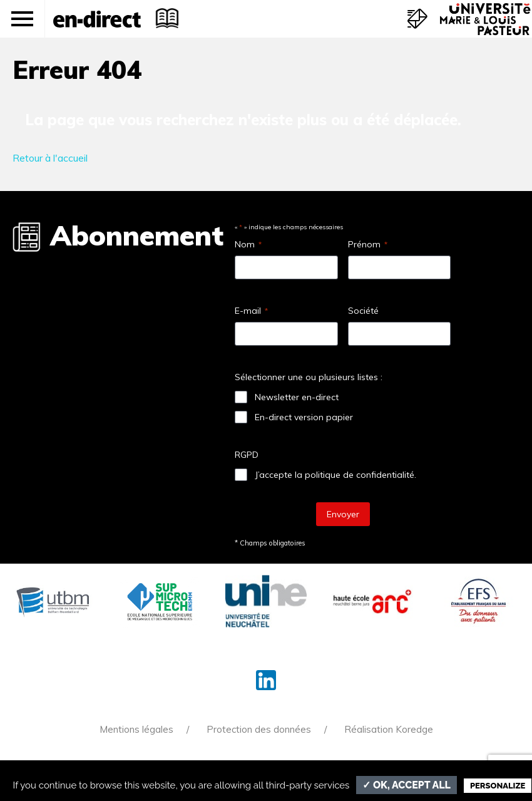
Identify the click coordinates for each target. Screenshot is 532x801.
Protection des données (259, 729)
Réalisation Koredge (389, 729)
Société (363, 311)
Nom (248, 244)
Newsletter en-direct (297, 397)
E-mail (251, 311)
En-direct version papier (304, 417)
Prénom (368, 244)
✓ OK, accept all (407, 785)
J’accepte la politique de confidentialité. (335, 475)
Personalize (498, 786)
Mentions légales (136, 729)
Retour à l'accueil (50, 158)
